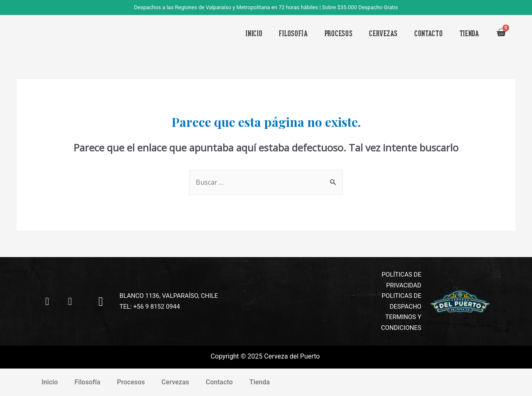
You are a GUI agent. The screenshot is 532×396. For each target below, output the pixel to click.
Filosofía (293, 33)
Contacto (429, 33)
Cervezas (383, 33)
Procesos (339, 33)
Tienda (469, 33)
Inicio (254, 33)
